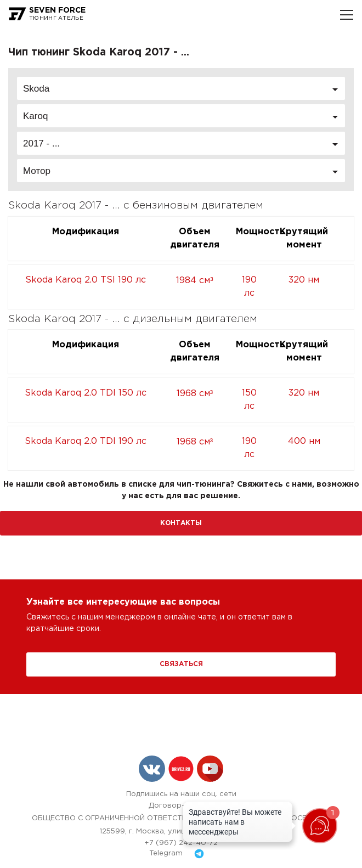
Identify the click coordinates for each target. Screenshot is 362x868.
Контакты (181, 523)
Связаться (181, 664)
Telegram (181, 854)
